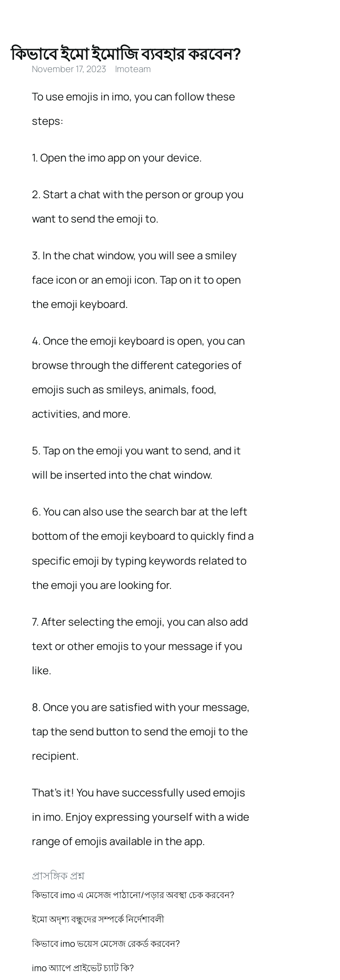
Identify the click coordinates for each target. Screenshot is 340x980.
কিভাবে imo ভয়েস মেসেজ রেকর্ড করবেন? (106, 943)
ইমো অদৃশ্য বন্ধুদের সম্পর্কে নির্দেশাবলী (98, 919)
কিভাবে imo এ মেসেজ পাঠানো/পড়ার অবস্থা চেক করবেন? (133, 895)
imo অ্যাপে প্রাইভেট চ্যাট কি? (83, 968)
